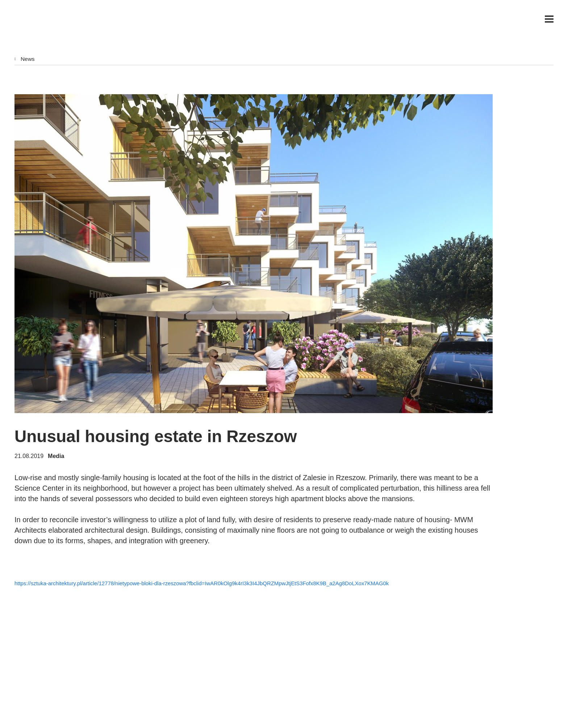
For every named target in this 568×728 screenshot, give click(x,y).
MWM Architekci (38, 19)
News (31, 59)
